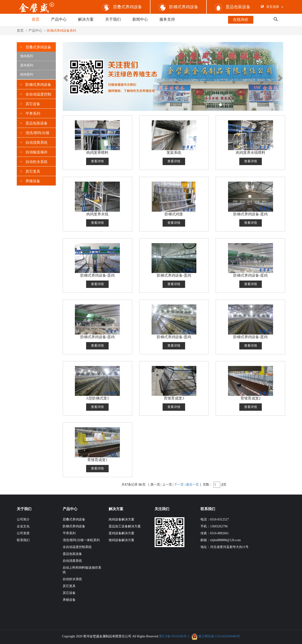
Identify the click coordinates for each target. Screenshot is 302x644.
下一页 (179, 484)
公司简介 (23, 519)
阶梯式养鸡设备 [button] (36, 84)
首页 (36, 19)
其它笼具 (69, 586)
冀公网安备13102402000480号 (219, 636)
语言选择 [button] (272, 7)
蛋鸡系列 (27, 65)
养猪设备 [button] (30, 180)
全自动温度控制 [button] (36, 94)
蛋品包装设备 (233, 7)
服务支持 (167, 19)
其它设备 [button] (30, 103)
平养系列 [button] (30, 113)
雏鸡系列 (27, 55)
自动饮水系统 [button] (34, 161)
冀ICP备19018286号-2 (174, 636)
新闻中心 (140, 19)
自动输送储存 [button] (34, 151)
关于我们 (113, 19)
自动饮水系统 (72, 579)
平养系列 (69, 533)
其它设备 (69, 592)
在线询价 (241, 20)
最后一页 (192, 484)
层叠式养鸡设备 (122, 7)
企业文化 (23, 526)
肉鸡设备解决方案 (121, 519)
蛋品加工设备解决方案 (125, 526)
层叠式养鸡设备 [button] (36, 46)
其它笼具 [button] (30, 171)
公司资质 (23, 533)
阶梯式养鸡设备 (178, 7)
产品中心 (59, 19)
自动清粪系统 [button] (34, 142)
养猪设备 (69, 599)
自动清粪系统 (72, 560)
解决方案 (86, 19)
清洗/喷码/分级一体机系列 (81, 540)
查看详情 (97, 161)
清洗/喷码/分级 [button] (35, 132)
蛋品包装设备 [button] (34, 122)
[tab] (36, 46)
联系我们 (23, 540)
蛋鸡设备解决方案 (121, 533)
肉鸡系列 (27, 74)
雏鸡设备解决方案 (121, 540)
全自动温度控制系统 (77, 547)
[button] (282, 19)
